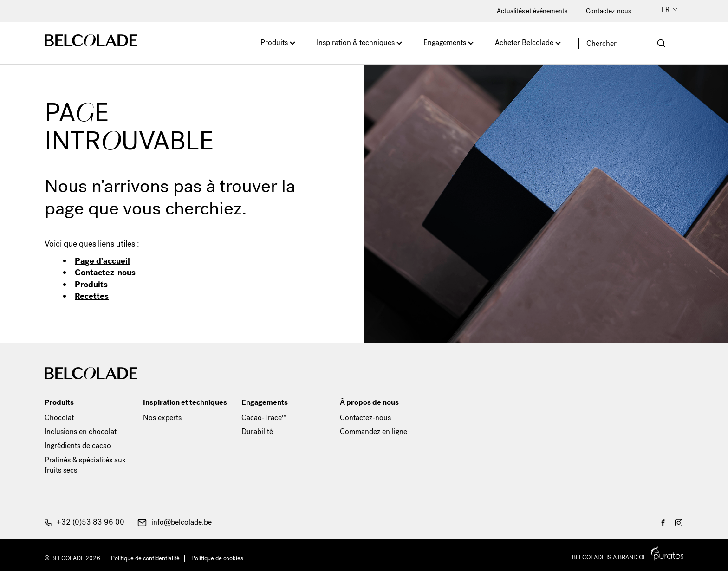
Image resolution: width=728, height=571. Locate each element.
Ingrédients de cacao (78, 445)
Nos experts (162, 418)
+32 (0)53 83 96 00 (84, 522)
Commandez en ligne (374, 431)
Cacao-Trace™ (264, 418)
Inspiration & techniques (356, 42)
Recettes (92, 296)
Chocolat (59, 418)
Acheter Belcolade (524, 42)
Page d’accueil (102, 261)
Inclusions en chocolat (81, 431)
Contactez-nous (608, 11)
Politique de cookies (217, 558)
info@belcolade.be (175, 522)
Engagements (445, 42)
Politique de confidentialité (145, 558)
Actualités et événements (532, 11)
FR (670, 10)
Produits (274, 42)
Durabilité (257, 431)
